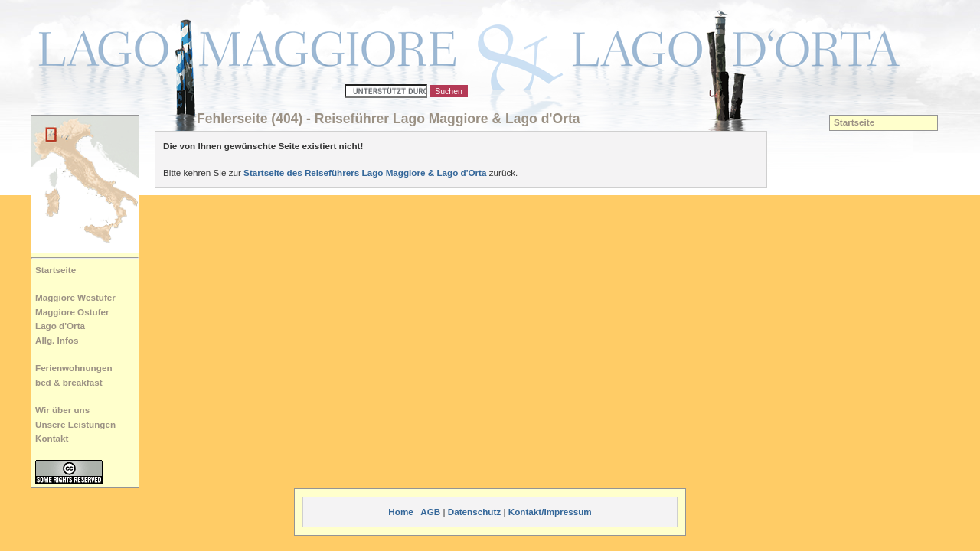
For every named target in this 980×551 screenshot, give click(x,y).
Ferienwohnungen (74, 368)
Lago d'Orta (60, 326)
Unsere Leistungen (75, 424)
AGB (430, 512)
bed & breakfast (69, 382)
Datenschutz (474, 512)
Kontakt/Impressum (550, 512)
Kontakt (52, 438)
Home (400, 512)
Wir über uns (62, 410)
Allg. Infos (57, 340)
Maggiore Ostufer (72, 312)
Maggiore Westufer (75, 297)
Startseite (56, 270)
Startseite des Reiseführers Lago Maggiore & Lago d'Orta (365, 173)
